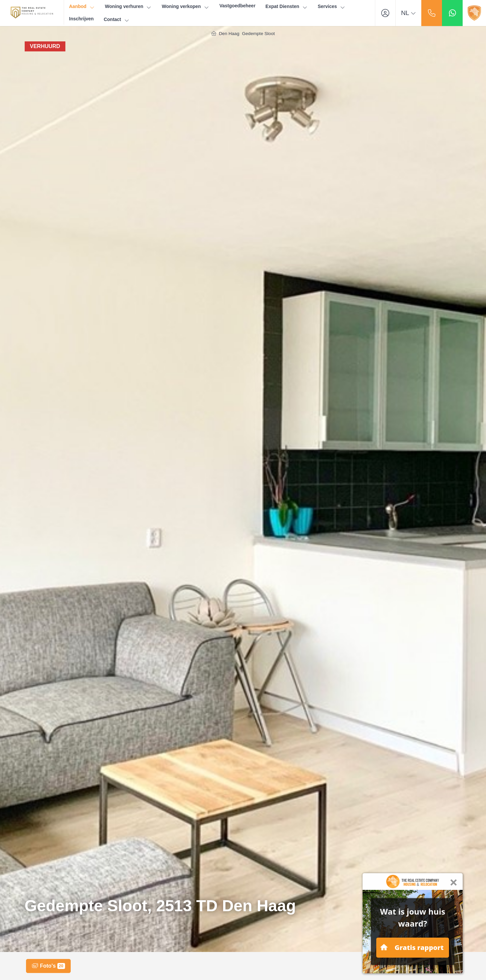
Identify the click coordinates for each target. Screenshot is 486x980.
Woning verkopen (186, 7)
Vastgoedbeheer (237, 6)
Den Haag (229, 34)
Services (331, 7)
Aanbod (82, 7)
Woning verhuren (128, 7)
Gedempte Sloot (258, 34)
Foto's (48, 966)
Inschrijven (81, 19)
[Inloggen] (385, 13)
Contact (117, 20)
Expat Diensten (287, 7)
